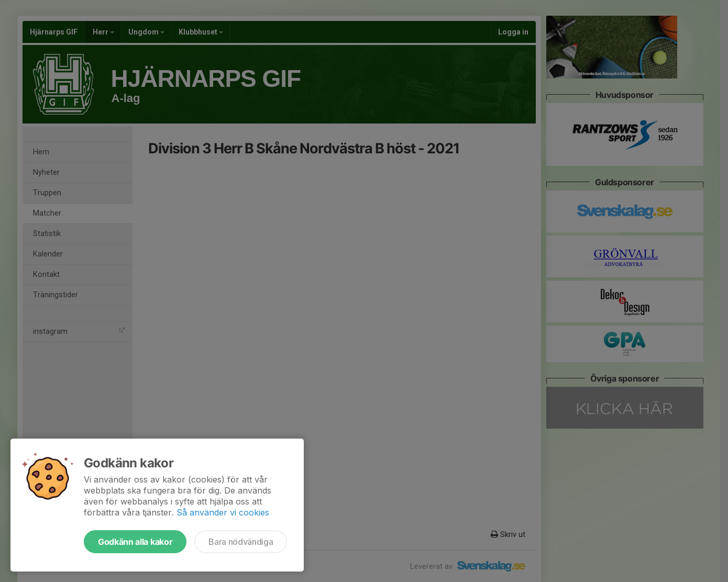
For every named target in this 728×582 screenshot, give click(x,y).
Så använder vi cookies (223, 512)
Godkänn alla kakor (135, 542)
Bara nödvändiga (241, 542)
